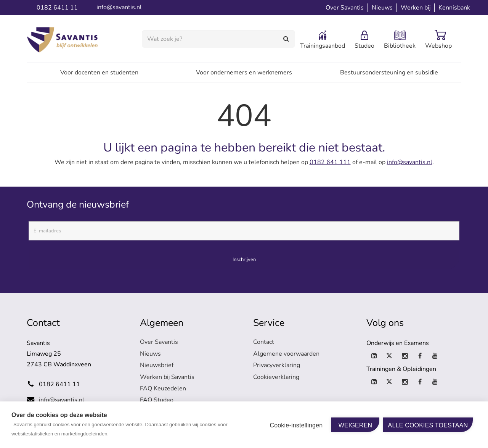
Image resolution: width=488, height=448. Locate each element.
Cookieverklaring (276, 377)
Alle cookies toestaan (428, 425)
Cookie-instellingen (296, 425)
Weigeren (356, 425)
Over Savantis (159, 342)
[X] (389, 356)
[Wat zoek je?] (218, 39)
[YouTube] (435, 356)
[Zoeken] (287, 39)
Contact (264, 342)
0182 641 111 (330, 162)
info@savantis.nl (410, 162)
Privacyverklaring (277, 365)
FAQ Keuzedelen (163, 388)
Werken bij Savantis (167, 377)
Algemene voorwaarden (286, 354)
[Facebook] (420, 356)
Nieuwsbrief (157, 365)
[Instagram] (405, 356)
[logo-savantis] (64, 39)
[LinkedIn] (374, 356)
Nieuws (150, 354)
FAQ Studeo (157, 400)
